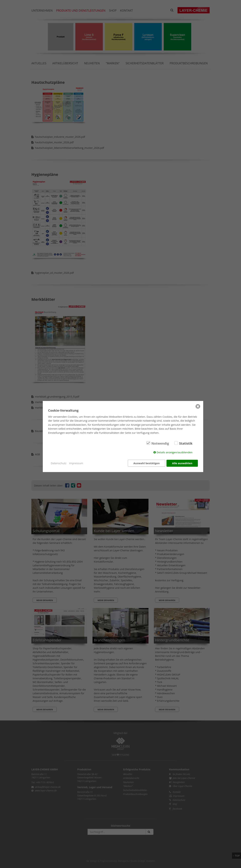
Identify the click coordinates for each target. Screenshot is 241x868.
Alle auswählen (182, 463)
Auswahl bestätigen (147, 463)
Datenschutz (59, 463)
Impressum (76, 463)
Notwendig (160, 443)
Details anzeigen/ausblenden (175, 452)
